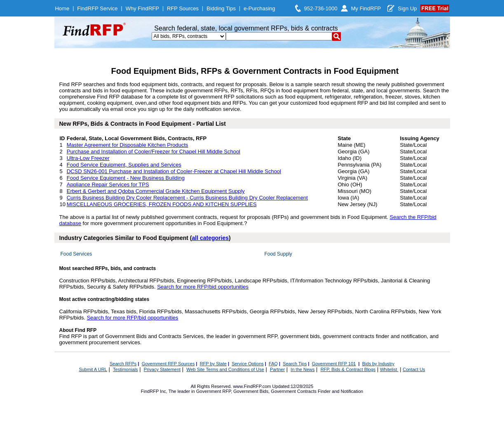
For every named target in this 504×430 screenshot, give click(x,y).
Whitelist (389, 369)
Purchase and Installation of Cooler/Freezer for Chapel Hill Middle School (154, 152)
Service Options (248, 364)
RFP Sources (183, 8)
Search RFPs (123, 364)
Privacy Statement (162, 369)
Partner (277, 369)
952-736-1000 (321, 8)
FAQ (273, 364)
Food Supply (278, 254)
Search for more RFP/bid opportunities (203, 287)
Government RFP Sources (168, 364)
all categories (211, 238)
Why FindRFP (142, 8)
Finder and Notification (340, 391)
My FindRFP (366, 8)
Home (62, 8)
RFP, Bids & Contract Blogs (348, 369)
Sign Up (407, 8)
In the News (302, 369)
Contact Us (414, 369)
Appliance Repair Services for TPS (108, 184)
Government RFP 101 (334, 364)
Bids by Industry (378, 364)
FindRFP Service (97, 8)
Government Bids (251, 391)
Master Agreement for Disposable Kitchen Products (128, 145)
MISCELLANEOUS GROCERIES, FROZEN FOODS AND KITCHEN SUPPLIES (162, 204)
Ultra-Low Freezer (88, 158)
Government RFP (213, 391)
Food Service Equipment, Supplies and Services (124, 165)
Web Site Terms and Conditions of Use (225, 369)
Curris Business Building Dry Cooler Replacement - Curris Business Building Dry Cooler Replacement (187, 198)
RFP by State (213, 364)
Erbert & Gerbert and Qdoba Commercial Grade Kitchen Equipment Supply (156, 191)
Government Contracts (294, 391)
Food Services (76, 254)
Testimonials (125, 369)
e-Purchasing (259, 8)
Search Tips (295, 364)
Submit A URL (93, 369)
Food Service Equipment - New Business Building (126, 178)
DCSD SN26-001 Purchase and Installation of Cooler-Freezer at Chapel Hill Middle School (174, 171)
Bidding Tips (221, 8)
